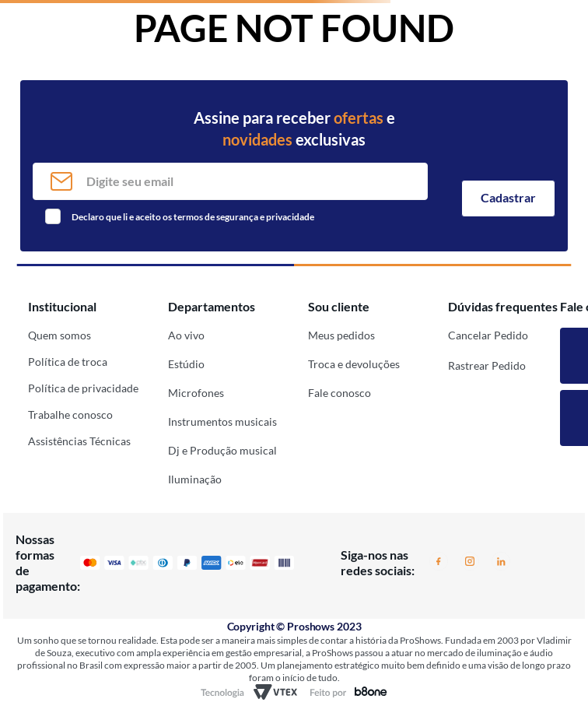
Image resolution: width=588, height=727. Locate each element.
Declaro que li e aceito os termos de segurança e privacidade (193, 217)
